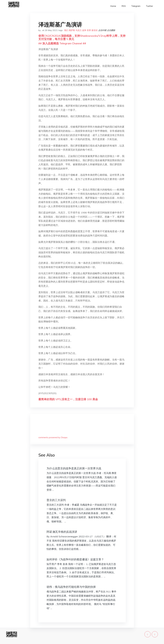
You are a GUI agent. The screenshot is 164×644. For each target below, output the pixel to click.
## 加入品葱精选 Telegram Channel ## (62, 43)
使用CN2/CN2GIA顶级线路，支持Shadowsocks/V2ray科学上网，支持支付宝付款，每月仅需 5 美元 (82, 37)
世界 (89, 30)
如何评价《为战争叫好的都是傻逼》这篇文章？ (75, 559)
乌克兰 (79, 30)
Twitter (149, 6)
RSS (124, 6)
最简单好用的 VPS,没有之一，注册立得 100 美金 (68, 399)
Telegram (136, 6)
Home (113, 6)
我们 (66, 30)
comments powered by (53, 437)
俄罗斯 (72, 30)
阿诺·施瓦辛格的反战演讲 (62, 532)
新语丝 (95, 30)
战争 (84, 30)
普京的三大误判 (56, 500)
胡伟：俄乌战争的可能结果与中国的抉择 (71, 587)
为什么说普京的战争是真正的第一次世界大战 (74, 468)
